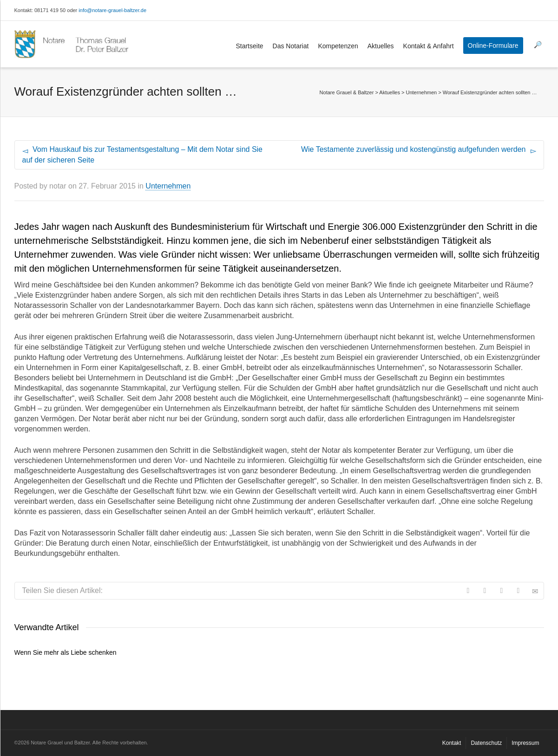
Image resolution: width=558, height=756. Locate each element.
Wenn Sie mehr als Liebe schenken (66, 652)
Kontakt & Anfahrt (429, 46)
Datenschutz (486, 743)
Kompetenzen (338, 46)
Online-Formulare (493, 46)
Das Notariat (291, 46)
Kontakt (452, 743)
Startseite (249, 46)
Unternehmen (168, 186)
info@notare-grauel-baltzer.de (112, 10)
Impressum (525, 743)
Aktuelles (381, 46)
